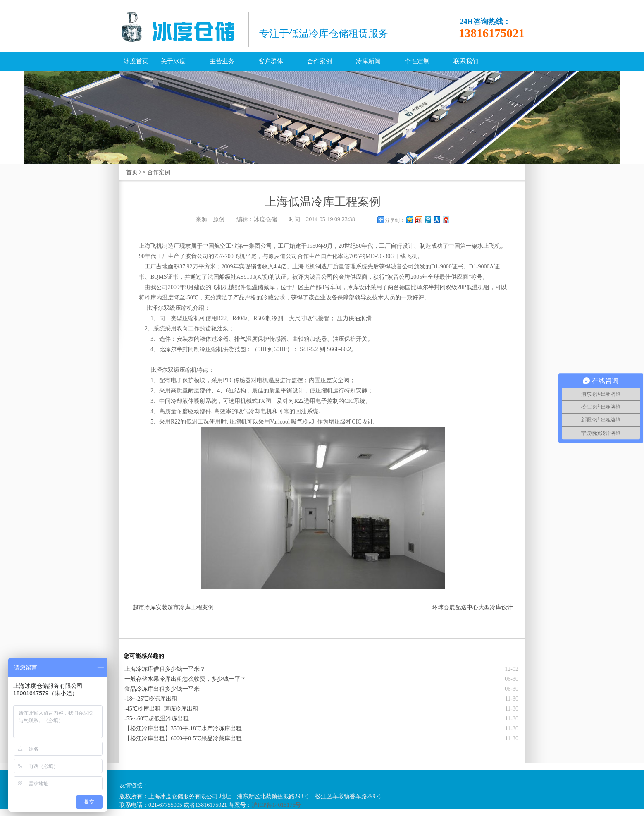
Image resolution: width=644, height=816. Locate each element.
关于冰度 (173, 61)
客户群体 (271, 61)
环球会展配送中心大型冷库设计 (472, 607)
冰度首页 (136, 61)
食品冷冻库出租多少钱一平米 (162, 689)
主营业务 (222, 61)
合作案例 (320, 61)
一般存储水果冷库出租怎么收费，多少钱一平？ (185, 679)
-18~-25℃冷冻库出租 (151, 699)
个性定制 (417, 61)
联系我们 (466, 61)
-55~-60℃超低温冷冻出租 (157, 719)
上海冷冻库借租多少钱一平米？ (165, 669)
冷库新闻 (368, 61)
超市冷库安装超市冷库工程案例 (173, 607)
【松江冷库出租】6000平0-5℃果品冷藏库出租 (183, 738)
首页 (132, 172)
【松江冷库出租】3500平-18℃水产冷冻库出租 (183, 729)
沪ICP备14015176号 (277, 805)
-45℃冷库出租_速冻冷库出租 (161, 709)
